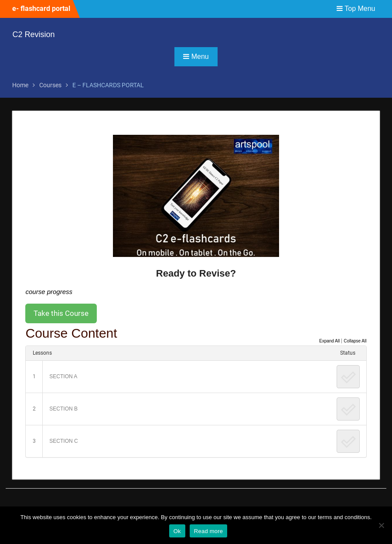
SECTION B (63, 409)
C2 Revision (33, 34)
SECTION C (63, 441)
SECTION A (63, 376)
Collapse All (355, 341)
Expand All (329, 341)
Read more (209, 531)
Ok (177, 531)
